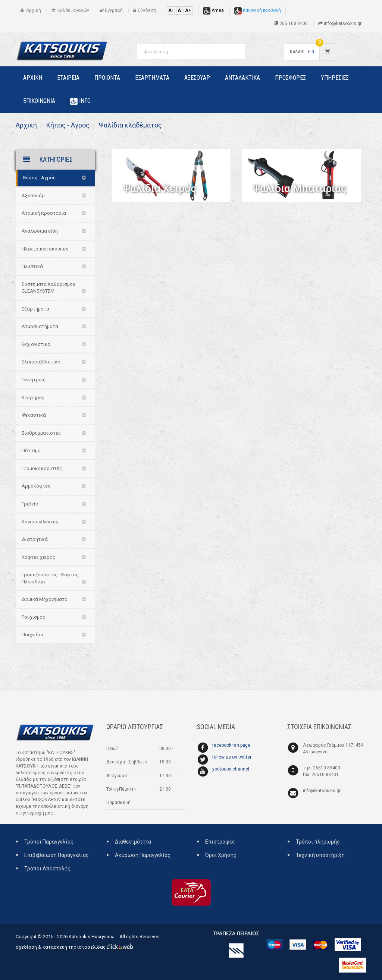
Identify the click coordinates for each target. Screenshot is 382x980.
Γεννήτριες (34, 380)
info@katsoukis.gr (322, 791)
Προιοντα (107, 78)
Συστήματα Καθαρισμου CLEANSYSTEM (48, 288)
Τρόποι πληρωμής (318, 842)
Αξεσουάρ (33, 196)
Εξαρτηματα (152, 78)
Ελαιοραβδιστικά (41, 362)
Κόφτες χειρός (38, 557)
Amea (213, 10)
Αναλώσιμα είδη (40, 231)
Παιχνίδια (32, 635)
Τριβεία (30, 504)
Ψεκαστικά (34, 415)
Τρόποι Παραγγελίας (49, 842)
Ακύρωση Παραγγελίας (143, 855)
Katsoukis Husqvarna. (92, 937)
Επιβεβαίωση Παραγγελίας (57, 855)
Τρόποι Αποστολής (47, 869)
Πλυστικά (32, 266)
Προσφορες (290, 78)
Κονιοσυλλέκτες (40, 522)
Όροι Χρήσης (221, 855)
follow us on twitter (232, 757)
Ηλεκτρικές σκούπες (45, 249)
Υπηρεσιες (335, 78)
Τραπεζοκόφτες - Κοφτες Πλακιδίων (50, 578)
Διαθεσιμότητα (133, 842)
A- (171, 10)
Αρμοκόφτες (36, 486)
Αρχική (26, 125)
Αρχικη (33, 78)
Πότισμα (31, 450)
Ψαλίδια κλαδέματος (130, 125)
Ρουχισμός (33, 617)
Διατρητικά (35, 539)
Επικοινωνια (39, 101)
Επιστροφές (220, 842)
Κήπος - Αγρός (67, 125)
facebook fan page (231, 745)
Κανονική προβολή (258, 10)
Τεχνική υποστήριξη (320, 855)
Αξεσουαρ (197, 78)
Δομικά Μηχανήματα (45, 599)
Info (80, 101)
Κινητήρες (33, 398)
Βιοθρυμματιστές (41, 433)
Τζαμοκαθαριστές (42, 468)
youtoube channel (231, 769)
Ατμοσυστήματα (40, 326)
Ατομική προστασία (44, 213)
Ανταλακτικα (242, 78)
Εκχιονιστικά (36, 344)
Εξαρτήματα (35, 309)
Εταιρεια (68, 78)
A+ (188, 10)
